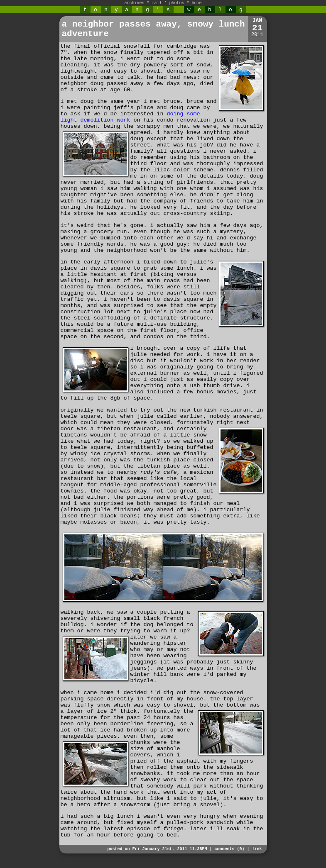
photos (177, 3)
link (257, 849)
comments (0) (229, 849)
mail (157, 3)
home (197, 3)
